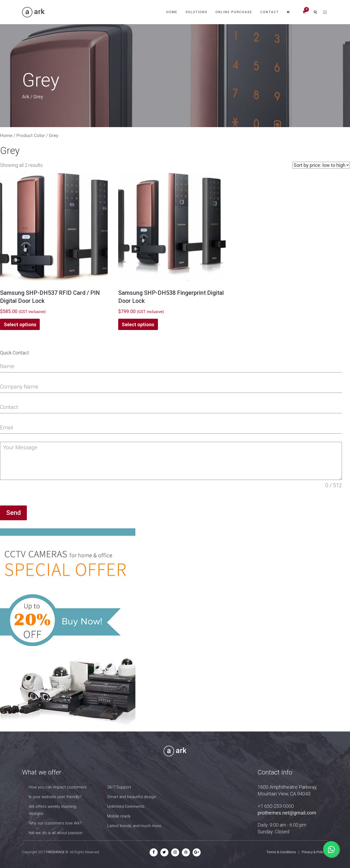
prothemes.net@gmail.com (287, 813)
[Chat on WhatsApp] (331, 849)
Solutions (196, 12)
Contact (270, 12)
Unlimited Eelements (126, 806)
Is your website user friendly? (55, 797)
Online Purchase (234, 12)
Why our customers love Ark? (55, 823)
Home (172, 12)
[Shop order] (321, 165)
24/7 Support (119, 787)
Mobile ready (119, 816)
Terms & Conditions (281, 852)
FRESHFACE (55, 852)
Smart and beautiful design (132, 797)
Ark (26, 97)
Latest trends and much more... (136, 826)
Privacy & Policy (314, 852)
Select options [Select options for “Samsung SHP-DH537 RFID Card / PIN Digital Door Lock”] (20, 324)
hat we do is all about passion (56, 833)
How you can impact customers (58, 787)
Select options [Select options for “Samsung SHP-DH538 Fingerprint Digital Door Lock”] (138, 324)
